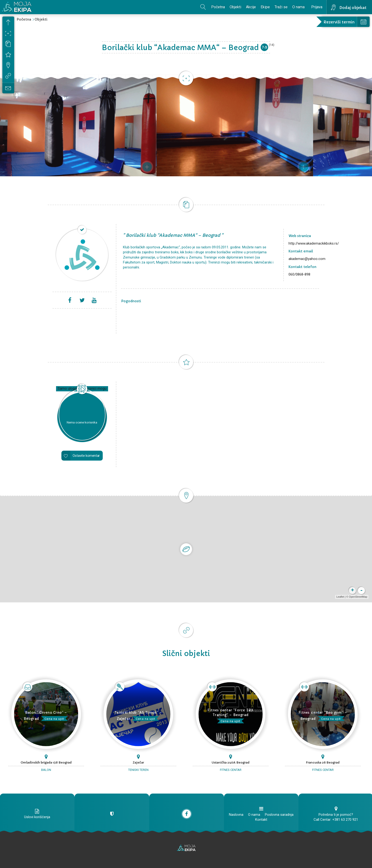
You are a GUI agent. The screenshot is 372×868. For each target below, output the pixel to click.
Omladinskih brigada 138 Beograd (46, 762)
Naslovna (236, 815)
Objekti (235, 7)
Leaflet (340, 597)
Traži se (281, 7)
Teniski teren (138, 770)
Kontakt (261, 820)
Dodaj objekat (353, 8)
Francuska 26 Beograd (323, 762)
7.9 (265, 47)
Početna (218, 7)
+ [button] (352, 591)
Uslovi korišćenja (37, 817)
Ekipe (265, 7)
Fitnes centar (231, 770)
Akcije (251, 7)
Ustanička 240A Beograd (231, 762)
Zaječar (138, 762)
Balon (46, 770)
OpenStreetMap (358, 597)
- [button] (361, 591)
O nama (298, 7)
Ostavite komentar (86, 456)
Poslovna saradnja (279, 815)
